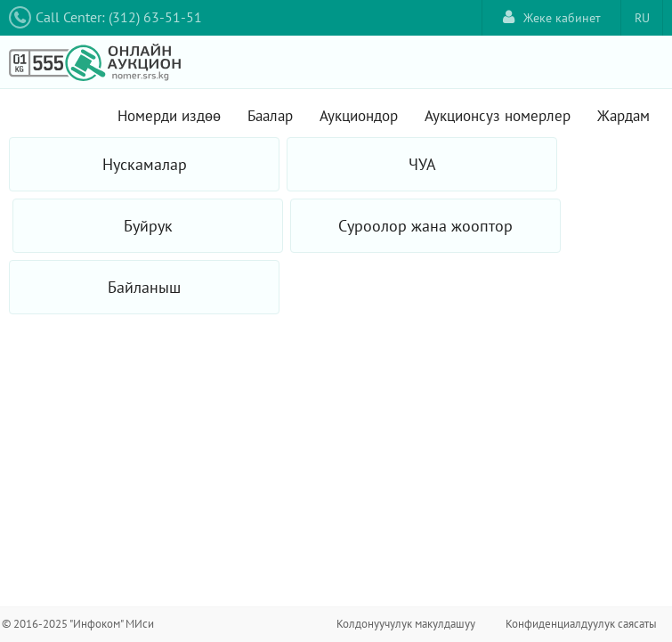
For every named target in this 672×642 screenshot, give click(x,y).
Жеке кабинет (552, 17)
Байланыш (144, 287)
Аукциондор (359, 116)
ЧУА (422, 164)
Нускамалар (145, 164)
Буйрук (148, 226)
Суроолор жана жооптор (425, 226)
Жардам (623, 116)
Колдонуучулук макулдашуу (406, 624)
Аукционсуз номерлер (498, 116)
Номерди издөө (169, 116)
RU (642, 18)
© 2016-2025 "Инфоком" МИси (78, 624)
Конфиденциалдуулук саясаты (581, 624)
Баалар (270, 116)
